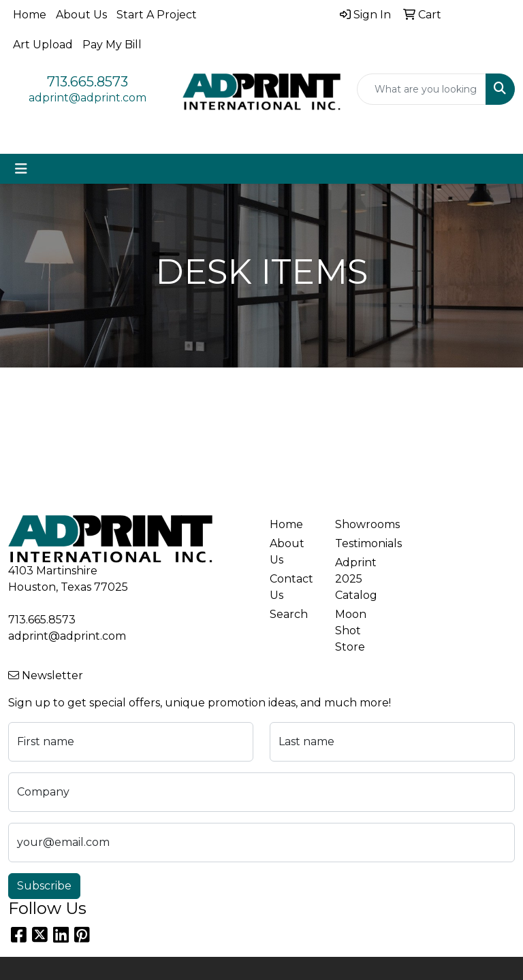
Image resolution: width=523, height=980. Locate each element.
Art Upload (43, 45)
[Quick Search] (422, 89)
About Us (81, 15)
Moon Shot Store (351, 631)
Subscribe (44, 886)
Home (30, 15)
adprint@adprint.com (88, 98)
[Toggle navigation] (21, 169)
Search (289, 614)
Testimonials (360, 543)
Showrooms (360, 524)
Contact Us (291, 587)
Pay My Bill (112, 45)
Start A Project (157, 15)
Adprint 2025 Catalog (356, 579)
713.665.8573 (88, 82)
